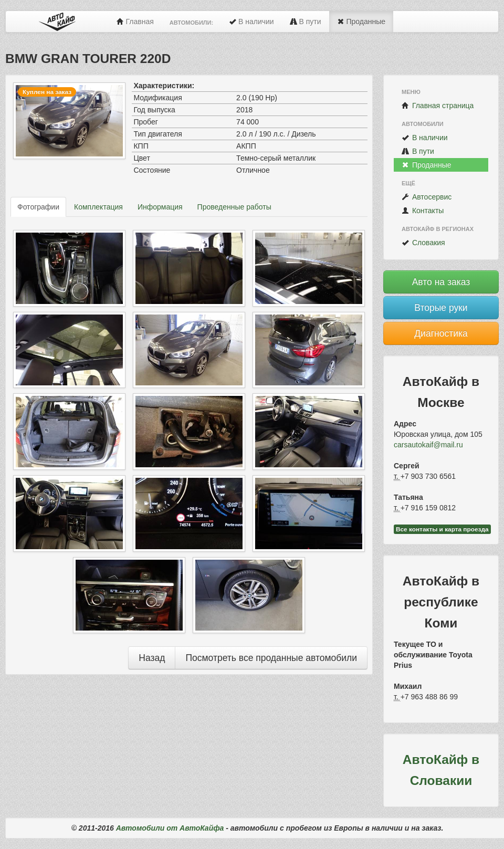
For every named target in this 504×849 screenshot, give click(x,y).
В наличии (251, 22)
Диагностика (441, 333)
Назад (152, 658)
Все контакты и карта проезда (442, 529)
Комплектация (98, 207)
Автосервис (427, 197)
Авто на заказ (441, 282)
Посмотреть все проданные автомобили (271, 658)
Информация (160, 207)
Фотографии (38, 207)
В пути (306, 22)
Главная (135, 22)
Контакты (423, 211)
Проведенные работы (234, 207)
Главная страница (438, 106)
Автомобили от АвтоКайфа (170, 828)
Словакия (423, 243)
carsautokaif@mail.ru (428, 445)
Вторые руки (441, 308)
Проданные (361, 22)
